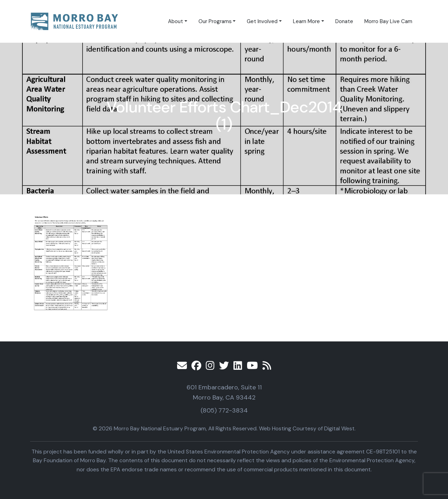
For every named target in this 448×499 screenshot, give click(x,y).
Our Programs (215, 21)
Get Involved (262, 21)
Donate (344, 21)
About (176, 21)
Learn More (306, 21)
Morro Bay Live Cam (388, 21)
